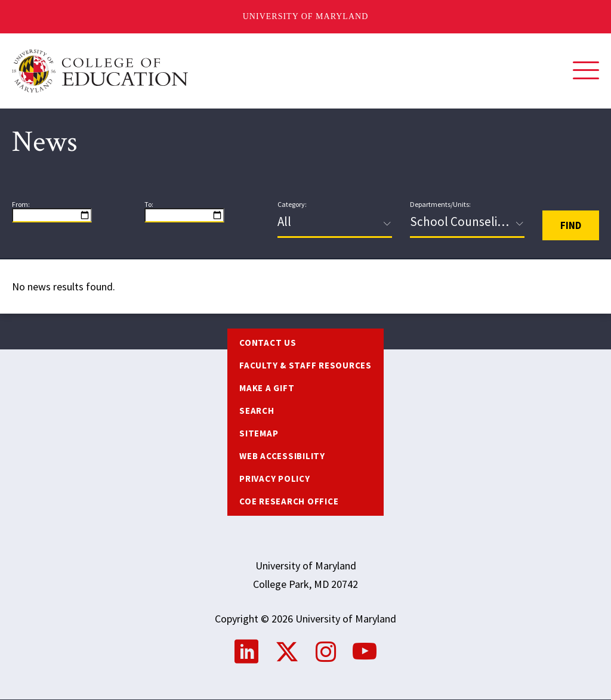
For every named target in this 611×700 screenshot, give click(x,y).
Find (571, 225)
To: (149, 205)
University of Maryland (306, 16)
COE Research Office (289, 501)
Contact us (268, 343)
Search (257, 411)
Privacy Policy (275, 478)
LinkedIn (246, 652)
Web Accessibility (282, 456)
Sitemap (259, 433)
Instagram (326, 652)
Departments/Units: (440, 205)
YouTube (365, 652)
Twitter (287, 652)
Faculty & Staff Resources (305, 365)
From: (21, 205)
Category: (292, 205)
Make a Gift (267, 388)
